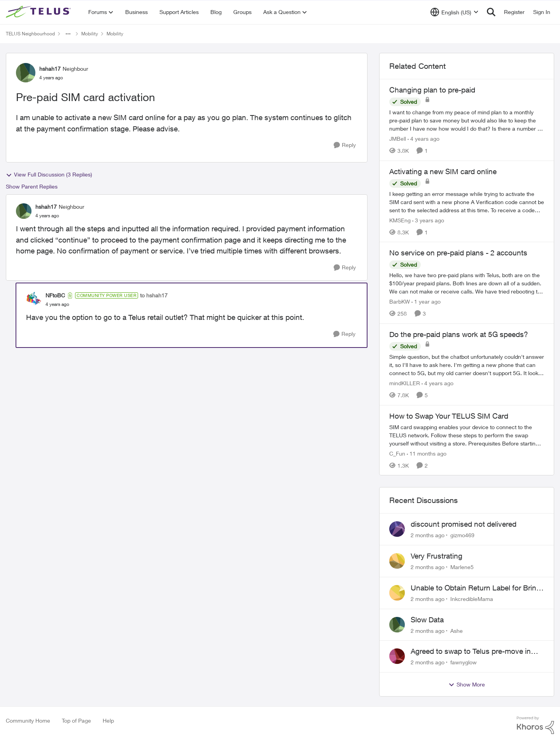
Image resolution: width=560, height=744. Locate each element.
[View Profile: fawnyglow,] (397, 656)
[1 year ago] (426, 301)
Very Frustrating (437, 556)
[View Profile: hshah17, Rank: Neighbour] (26, 73)
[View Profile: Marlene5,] (397, 561)
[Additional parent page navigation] (68, 34)
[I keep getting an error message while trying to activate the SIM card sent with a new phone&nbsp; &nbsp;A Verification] (467, 202)
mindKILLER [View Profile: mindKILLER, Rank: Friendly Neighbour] (405, 383)
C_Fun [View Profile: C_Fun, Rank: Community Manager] (397, 453)
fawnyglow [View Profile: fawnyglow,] (464, 662)
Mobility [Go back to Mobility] (90, 34)
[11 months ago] (427, 453)
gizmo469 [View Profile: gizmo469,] (462, 535)
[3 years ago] (428, 220)
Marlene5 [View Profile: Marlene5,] (462, 567)
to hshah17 (154, 295)
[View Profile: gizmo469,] (397, 529)
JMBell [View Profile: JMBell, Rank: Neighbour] (398, 139)
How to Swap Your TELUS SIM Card (449, 416)
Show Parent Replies (32, 186)
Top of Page (76, 720)
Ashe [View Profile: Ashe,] (457, 630)
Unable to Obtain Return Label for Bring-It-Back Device (477, 588)
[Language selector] (454, 12)
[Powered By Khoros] (535, 725)
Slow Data (427, 620)
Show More (467, 685)
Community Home (28, 720)
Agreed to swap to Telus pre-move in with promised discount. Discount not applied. (472, 651)
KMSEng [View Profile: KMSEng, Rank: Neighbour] (400, 220)
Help (108, 720)
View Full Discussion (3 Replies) (49, 175)
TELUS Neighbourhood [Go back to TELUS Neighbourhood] (30, 34)
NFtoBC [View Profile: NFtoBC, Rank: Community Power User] (55, 295)
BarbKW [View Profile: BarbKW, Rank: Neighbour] (400, 301)
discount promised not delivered (464, 524)
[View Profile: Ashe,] (397, 625)
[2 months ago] (428, 535)
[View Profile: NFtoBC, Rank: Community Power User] (34, 300)
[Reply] (345, 145)
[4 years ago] (423, 139)
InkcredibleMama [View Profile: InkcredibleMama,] (472, 599)
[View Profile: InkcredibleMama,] (397, 593)
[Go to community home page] (39, 12)
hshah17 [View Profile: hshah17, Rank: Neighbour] (50, 69)
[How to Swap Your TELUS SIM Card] (467, 435)
